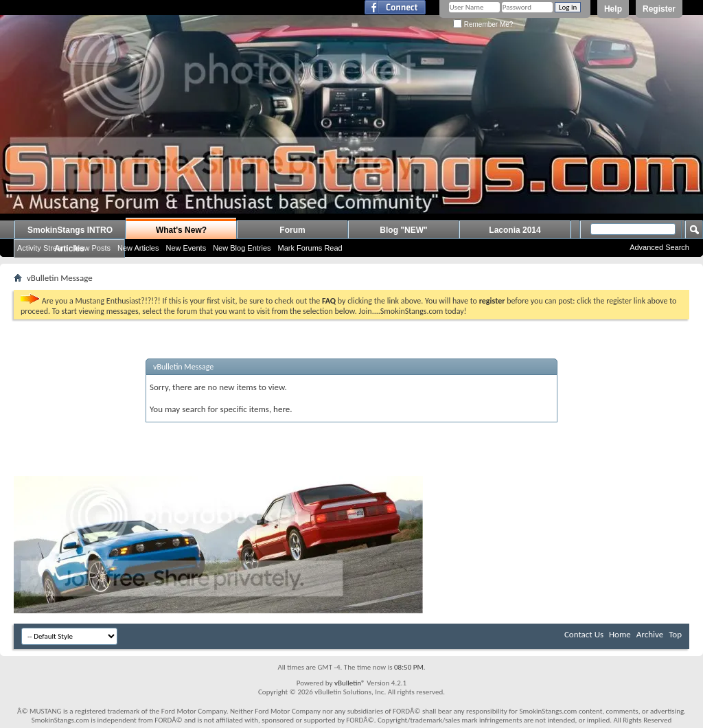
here (281, 409)
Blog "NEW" (403, 230)
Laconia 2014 (515, 230)
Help (613, 9)
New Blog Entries (242, 248)
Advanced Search (659, 247)
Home (620, 634)
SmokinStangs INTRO (70, 230)
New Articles (138, 248)
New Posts (92, 248)
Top (675, 634)
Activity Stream (42, 248)
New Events (186, 248)
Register (659, 9)
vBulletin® (350, 683)
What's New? (181, 230)
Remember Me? (483, 24)
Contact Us (584, 634)
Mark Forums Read (310, 248)
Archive (650, 634)
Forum (292, 230)
